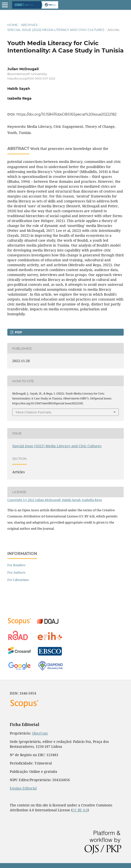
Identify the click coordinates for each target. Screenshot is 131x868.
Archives (29, 25)
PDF (18, 332)
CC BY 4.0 (80, 810)
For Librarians (18, 580)
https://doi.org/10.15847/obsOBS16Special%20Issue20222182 (66, 114)
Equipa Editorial (23, 788)
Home (13, 25)
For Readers (16, 565)
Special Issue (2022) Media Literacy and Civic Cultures (56, 30)
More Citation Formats (33, 412)
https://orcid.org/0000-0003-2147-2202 (31, 79)
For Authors (16, 572)
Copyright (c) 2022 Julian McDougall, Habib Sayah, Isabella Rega (55, 500)
